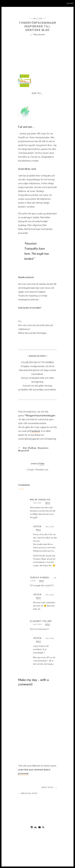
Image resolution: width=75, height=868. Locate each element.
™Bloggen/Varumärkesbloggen (40, 415)
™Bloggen (39, 35)
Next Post (49, 787)
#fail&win (32, 448)
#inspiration (43, 448)
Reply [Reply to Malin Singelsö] (48, 503)
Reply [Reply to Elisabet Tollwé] (48, 624)
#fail (25, 448)
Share (70, 3)
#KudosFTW (24, 451)
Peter (42, 463)
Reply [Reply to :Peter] (38, 530)
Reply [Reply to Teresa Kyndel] (42, 581)
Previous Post (28, 793)
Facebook (35, 431)
